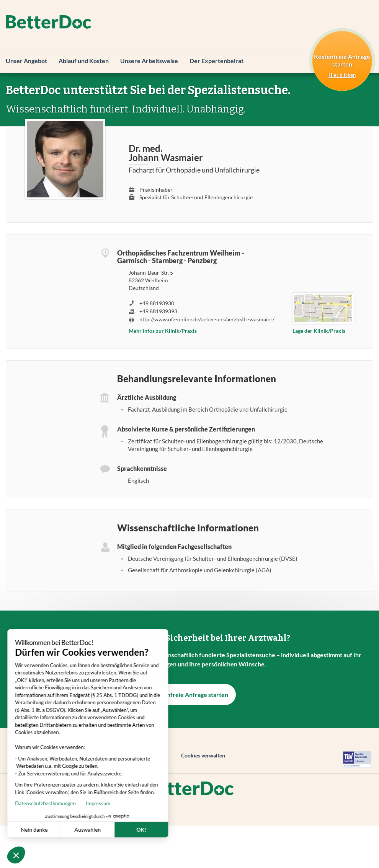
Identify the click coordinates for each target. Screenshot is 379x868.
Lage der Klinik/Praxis (319, 331)
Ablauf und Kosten (84, 61)
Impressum (71, 803)
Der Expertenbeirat (216, 61)
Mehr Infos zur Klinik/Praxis (163, 331)
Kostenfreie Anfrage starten (189, 695)
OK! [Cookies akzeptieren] (114, 830)
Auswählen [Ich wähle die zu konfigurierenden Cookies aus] (60, 830)
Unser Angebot (26, 61)
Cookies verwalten (203, 755)
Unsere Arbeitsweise (149, 61)
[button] (16, 855)
